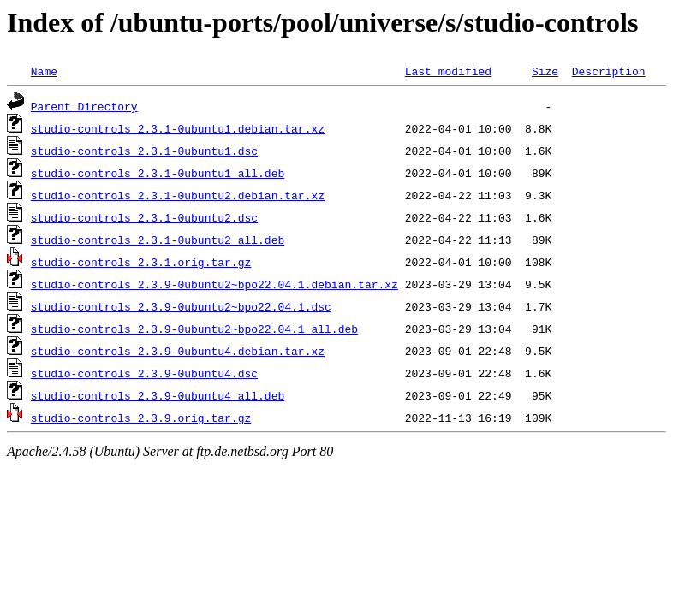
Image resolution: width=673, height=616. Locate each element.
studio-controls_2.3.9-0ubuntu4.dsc (144, 373)
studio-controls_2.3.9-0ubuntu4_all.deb (158, 395)
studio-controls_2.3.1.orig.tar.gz (141, 262)
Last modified (448, 71)
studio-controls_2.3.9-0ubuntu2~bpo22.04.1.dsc (181, 306)
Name (44, 71)
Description (609, 71)
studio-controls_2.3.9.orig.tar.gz (141, 418)
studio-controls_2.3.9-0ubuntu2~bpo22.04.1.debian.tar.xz (214, 284)
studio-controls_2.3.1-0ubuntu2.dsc (144, 217)
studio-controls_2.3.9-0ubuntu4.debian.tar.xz (178, 351)
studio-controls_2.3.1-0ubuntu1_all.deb (158, 173)
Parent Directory (84, 106)
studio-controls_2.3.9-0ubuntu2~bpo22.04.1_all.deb (194, 329)
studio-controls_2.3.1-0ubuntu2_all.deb (158, 240)
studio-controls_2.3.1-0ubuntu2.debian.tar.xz (178, 195)
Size (545, 71)
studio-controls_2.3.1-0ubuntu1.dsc (144, 151)
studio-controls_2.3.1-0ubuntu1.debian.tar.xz (178, 128)
